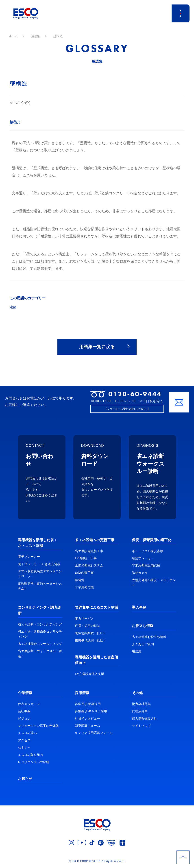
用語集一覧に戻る (97, 347)
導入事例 (139, 609)
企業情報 (25, 694)
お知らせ (25, 780)
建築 (13, 307)
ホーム (14, 36)
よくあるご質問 (143, 645)
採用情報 (82, 694)
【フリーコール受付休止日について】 (127, 410)
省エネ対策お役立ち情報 (149, 638)
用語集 (37, 36)
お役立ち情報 (143, 627)
